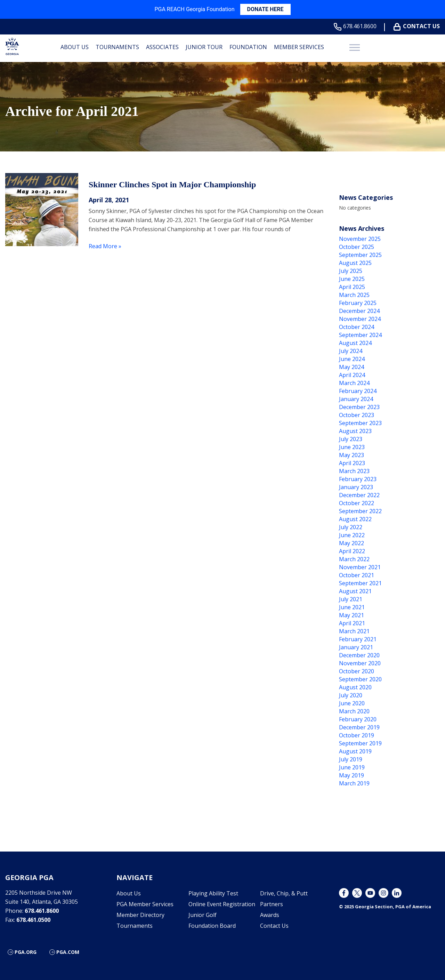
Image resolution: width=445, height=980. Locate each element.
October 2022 (357, 503)
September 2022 (360, 511)
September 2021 (360, 583)
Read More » (105, 246)
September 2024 (360, 335)
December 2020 (359, 655)
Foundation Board (212, 926)
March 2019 (354, 783)
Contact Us (418, 26)
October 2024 (357, 327)
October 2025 (357, 247)
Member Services (299, 47)
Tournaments (117, 47)
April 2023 (352, 463)
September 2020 (360, 679)
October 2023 (357, 415)
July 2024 (351, 351)
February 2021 (358, 639)
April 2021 (352, 623)
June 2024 (352, 359)
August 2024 (355, 343)
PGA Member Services (145, 904)
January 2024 (356, 399)
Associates (162, 47)
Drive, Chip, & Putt (284, 893)
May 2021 (351, 615)
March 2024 (354, 383)
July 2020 (351, 695)
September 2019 (360, 743)
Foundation (248, 47)
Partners (272, 904)
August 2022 (355, 519)
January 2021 (356, 647)
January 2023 (356, 487)
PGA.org (26, 952)
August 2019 (355, 751)
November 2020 (360, 663)
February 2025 (358, 303)
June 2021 (352, 607)
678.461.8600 (357, 26)
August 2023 (355, 431)
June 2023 (352, 447)
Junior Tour (204, 47)
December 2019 (359, 727)
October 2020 (357, 671)
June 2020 (352, 703)
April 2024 (352, 375)
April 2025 (352, 287)
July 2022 (351, 527)
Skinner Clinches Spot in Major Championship (172, 185)
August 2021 (355, 591)
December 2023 (359, 407)
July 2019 (351, 759)
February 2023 (358, 479)
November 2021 (360, 567)
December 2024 (359, 311)
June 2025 (352, 279)
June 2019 (352, 767)
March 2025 (354, 295)
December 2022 (359, 495)
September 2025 (360, 255)
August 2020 (355, 687)
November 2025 (360, 239)
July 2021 (351, 599)
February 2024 (358, 391)
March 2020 (354, 711)
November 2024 (360, 319)
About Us (75, 47)
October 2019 (357, 735)
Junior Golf (203, 915)
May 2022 (351, 543)
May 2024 (351, 367)
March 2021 (354, 631)
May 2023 (351, 455)
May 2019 (351, 775)
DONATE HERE (265, 9)
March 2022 (354, 559)
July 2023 (351, 439)
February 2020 (358, 719)
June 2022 (352, 535)
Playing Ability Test (213, 893)
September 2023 (360, 423)
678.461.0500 (33, 920)
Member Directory (140, 915)
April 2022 (352, 551)
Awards (270, 915)
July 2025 (351, 271)
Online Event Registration (222, 904)
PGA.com (68, 952)
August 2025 (355, 263)
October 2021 (357, 575)
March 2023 (354, 471)
